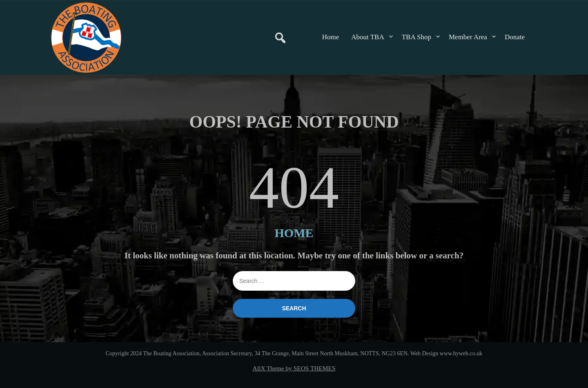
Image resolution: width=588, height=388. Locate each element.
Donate (515, 37)
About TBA (367, 37)
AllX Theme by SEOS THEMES (294, 368)
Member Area (468, 37)
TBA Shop (416, 37)
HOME (294, 233)
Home (331, 37)
